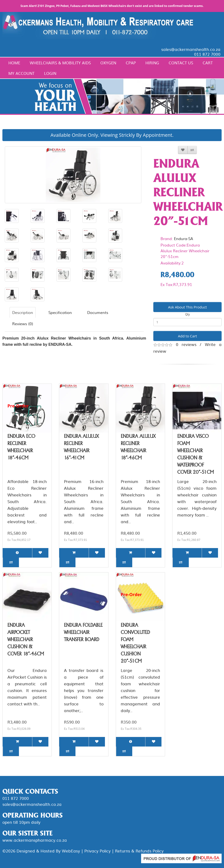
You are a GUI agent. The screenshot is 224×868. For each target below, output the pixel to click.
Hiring (152, 63)
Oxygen (108, 63)
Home (14, 63)
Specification (60, 312)
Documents (98, 312)
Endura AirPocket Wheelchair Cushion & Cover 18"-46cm (26, 639)
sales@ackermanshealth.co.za (191, 49)
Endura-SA (184, 238)
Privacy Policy (98, 851)
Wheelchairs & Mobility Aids (60, 63)
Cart (208, 63)
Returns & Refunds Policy (139, 851)
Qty (188, 314)
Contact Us (181, 63)
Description (23, 312)
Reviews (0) (23, 324)
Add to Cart (187, 336)
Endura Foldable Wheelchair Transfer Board (83, 632)
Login (50, 73)
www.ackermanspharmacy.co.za (35, 840)
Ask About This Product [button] (188, 307)
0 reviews (186, 344)
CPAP (131, 63)
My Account (21, 73)
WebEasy (71, 851)
